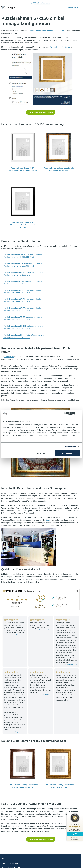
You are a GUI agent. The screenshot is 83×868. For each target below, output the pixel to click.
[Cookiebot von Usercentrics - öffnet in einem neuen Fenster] (65, 413)
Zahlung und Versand (10, 863)
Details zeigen (71, 446)
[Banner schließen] (80, 413)
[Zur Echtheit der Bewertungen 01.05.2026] (75, 838)
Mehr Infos (74, 591)
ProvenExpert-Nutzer (45, 630)
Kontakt (49, 520)
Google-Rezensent (20, 732)
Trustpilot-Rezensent (20, 635)
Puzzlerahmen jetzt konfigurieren (41, 112)
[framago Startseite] (8, 7)
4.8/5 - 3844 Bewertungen (41, 3)
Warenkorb (74, 7)
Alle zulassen (68, 453)
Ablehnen (41, 453)
